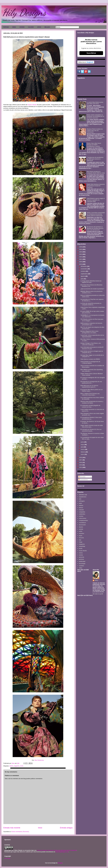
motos (81, 553)
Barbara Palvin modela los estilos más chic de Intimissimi (95, 131)
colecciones (83, 518)
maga (81, 542)
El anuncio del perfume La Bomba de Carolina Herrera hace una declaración (95, 228)
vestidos (81, 566)
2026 (81, 247)
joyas (81, 536)
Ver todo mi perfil (98, 594)
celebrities (82, 514)
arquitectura (83, 497)
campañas (82, 512)
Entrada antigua (66, 828)
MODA (14, 27)
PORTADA (6, 27)
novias (81, 555)
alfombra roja (83, 495)
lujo (80, 540)
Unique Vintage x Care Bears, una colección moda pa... (91, 344)
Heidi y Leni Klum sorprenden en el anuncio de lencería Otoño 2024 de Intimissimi (96, 214)
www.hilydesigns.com (62, 852)
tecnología (82, 564)
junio (83, 442)
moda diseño (83, 551)
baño (80, 503)
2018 (81, 457)
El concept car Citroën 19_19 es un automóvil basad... (91, 430)
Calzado (81, 510)
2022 (81, 257)
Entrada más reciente (12, 828)
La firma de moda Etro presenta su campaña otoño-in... (91, 304)
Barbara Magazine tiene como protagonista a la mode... (89, 332)
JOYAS (39, 27)
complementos (83, 520)
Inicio (40, 828)
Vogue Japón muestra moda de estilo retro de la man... (92, 426)
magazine (17, 766)
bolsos (81, 508)
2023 (81, 254)
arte (80, 499)
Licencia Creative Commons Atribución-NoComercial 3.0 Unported (57, 850)
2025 (81, 249)
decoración (82, 525)
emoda (81, 529)
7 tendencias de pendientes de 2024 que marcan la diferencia (95, 159)
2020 (81, 262)
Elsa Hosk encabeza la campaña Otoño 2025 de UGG (96, 172)
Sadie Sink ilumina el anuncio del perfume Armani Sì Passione (96, 186)
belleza (81, 505)
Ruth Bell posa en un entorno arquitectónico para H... (89, 386)
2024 (81, 252)
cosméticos (82, 523)
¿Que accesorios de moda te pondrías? (92, 289)
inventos (81, 533)
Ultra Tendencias (39, 760)
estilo (81, 531)
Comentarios (83, 480)
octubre (83, 271)
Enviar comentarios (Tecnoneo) (20, 832)
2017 (81, 460)
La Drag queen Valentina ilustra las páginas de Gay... (91, 282)
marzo (83, 449)
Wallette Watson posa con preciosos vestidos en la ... (91, 292)
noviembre (84, 269)
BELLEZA (47, 27)
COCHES (22, 27)
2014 (81, 467)
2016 (81, 462)
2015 (81, 465)
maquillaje (82, 546)
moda (22, 766)
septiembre (84, 274)
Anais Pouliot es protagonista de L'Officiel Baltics (90, 362)
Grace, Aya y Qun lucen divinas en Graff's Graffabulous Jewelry (94, 145)
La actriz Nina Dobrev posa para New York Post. (95, 103)
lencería (81, 538)
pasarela (81, 557)
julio (82, 279)
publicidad (82, 561)
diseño (11, 766)
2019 (81, 264)
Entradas (82, 477)
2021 (81, 259)
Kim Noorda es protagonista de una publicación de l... (91, 382)
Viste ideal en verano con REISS (90, 359)
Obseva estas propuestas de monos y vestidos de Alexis (92, 402)
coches (81, 516)
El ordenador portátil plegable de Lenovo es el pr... (90, 406)
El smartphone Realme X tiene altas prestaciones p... (91, 418)
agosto (83, 276)
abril (82, 447)
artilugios (82, 501)
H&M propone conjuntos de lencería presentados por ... (91, 324)
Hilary (96, 580)
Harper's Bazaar (32, 105)
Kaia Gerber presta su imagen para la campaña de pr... (92, 352)
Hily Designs (24, 12)
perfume (81, 559)
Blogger (60, 863)
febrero (83, 452)
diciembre (84, 266)
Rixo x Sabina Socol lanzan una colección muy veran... (90, 394)
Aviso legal (7, 858)
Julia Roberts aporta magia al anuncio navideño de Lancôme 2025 (96, 200)
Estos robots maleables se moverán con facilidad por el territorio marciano (95, 116)
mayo (83, 445)
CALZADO (31, 27)
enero (83, 454)
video (81, 568)
